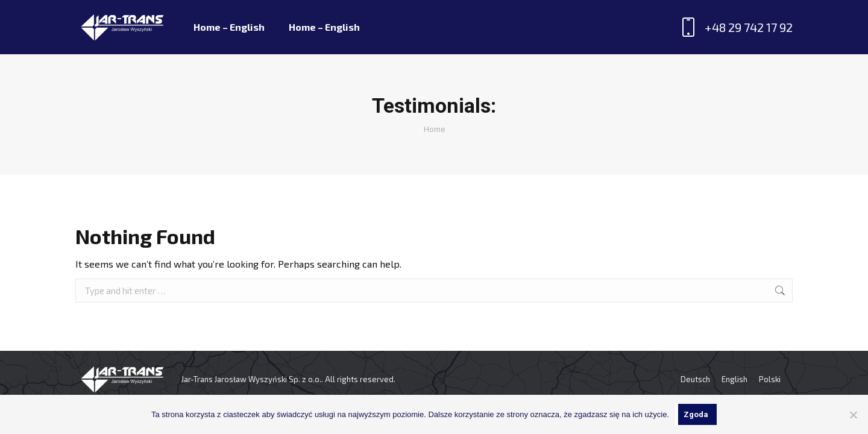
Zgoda (696, 414)
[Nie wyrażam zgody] (853, 415)
